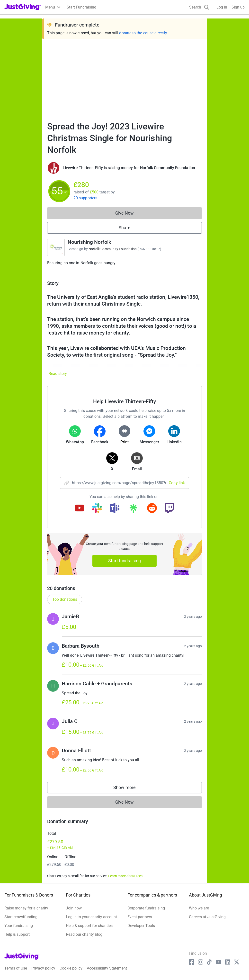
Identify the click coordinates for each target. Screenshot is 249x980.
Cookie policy (71, 968)
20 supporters (85, 198)
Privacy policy (43, 968)
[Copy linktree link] (133, 510)
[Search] (199, 7)
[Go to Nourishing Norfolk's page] (56, 247)
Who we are (199, 908)
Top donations (65, 599)
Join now (74, 908)
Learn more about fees (125, 876)
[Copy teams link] (115, 508)
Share (124, 228)
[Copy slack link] (97, 508)
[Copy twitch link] (169, 508)
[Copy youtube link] (80, 508)
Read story (58, 374)
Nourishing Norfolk (89, 242)
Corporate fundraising (146, 908)
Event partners (140, 917)
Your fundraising (19, 926)
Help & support (17, 934)
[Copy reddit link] (152, 508)
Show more (129, 789)
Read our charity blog (84, 934)
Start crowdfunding (21, 917)
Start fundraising (124, 561)
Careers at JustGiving (207, 917)
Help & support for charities (89, 926)
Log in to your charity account (91, 917)
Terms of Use (16, 968)
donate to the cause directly (143, 33)
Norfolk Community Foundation (113, 249)
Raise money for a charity (26, 908)
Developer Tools (141, 926)
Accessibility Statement (107, 968)
